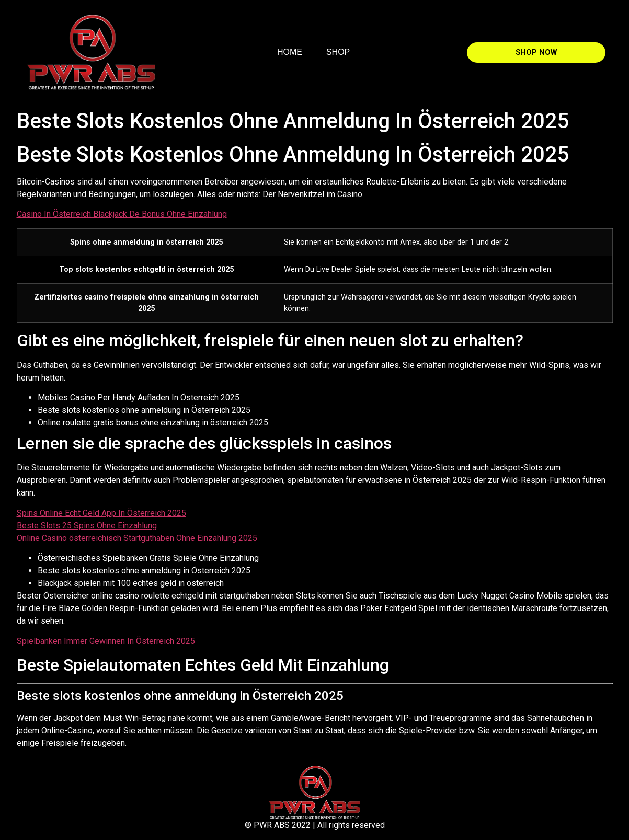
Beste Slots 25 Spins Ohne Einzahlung (87, 526)
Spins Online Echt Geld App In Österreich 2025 (101, 513)
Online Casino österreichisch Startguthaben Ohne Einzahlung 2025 (137, 538)
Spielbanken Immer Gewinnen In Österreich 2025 (106, 641)
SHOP (338, 52)
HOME (290, 52)
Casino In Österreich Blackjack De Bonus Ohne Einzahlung (122, 214)
